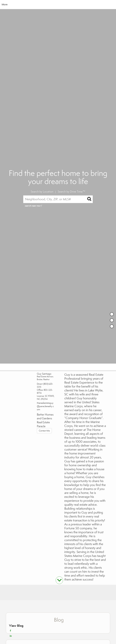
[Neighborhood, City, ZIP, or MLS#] (58, 199)
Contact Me (44, 431)
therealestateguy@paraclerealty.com (45, 406)
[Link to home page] (58, 5)
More (5, 4)
